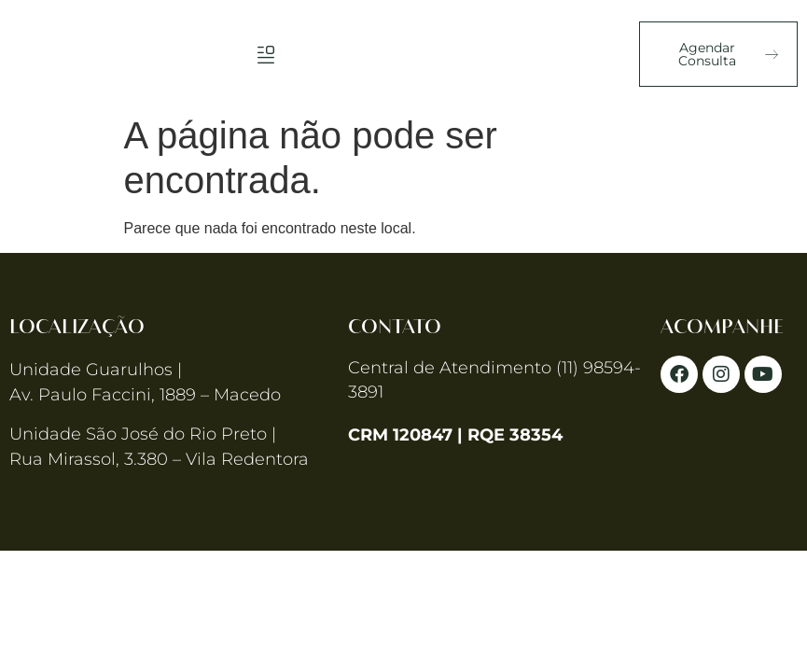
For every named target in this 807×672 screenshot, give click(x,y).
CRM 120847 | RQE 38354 (455, 435)
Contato (395, 328)
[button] (265, 54)
